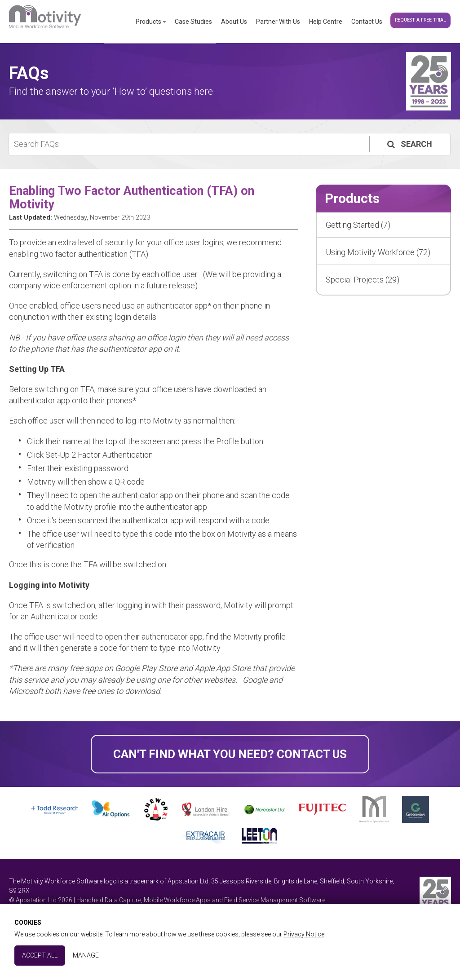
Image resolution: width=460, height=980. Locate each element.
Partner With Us (278, 22)
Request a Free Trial (420, 20)
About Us (234, 22)
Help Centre (326, 22)
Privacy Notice (304, 934)
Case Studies (193, 22)
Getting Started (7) (358, 225)
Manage (86, 955)
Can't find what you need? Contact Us (230, 754)
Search (409, 144)
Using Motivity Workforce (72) (378, 252)
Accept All (40, 955)
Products (148, 22)
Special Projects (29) (363, 280)
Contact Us (367, 22)
